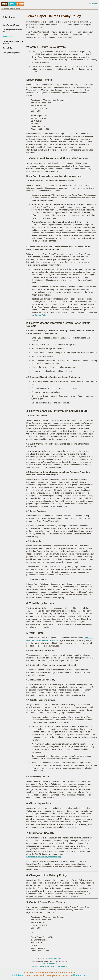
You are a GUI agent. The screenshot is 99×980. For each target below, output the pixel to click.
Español (50, 958)
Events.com (80, 975)
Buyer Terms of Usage (11, 25)
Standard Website (49, 963)
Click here (18, 975)
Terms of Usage (38, 966)
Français (58, 958)
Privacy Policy (8, 36)
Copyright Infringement (11, 53)
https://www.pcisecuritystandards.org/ (44, 857)
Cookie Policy (8, 48)
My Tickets (93, 4)
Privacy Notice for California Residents (13, 42)
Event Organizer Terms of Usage (12, 31)
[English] (41, 958)
